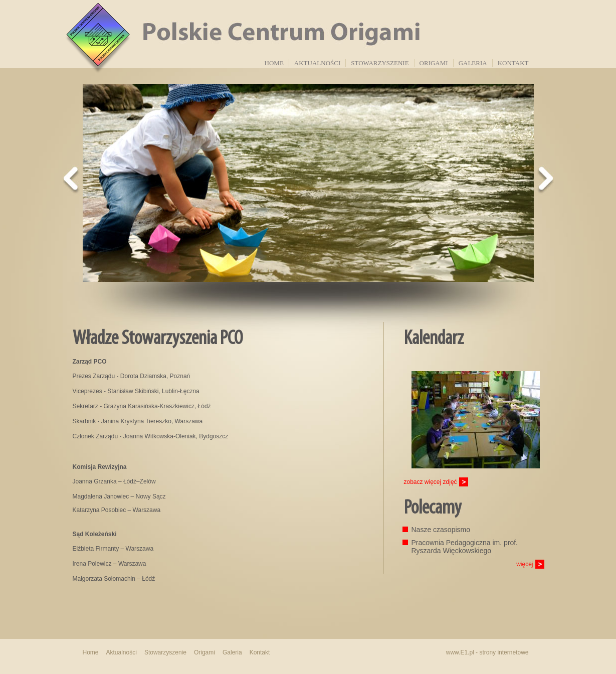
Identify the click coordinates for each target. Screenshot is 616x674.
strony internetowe (504, 652)
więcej (525, 564)
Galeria (473, 63)
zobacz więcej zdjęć (431, 482)
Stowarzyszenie (380, 63)
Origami (434, 63)
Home (274, 63)
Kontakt (513, 63)
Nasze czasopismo (441, 530)
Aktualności (317, 63)
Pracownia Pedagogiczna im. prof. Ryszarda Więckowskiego (465, 547)
